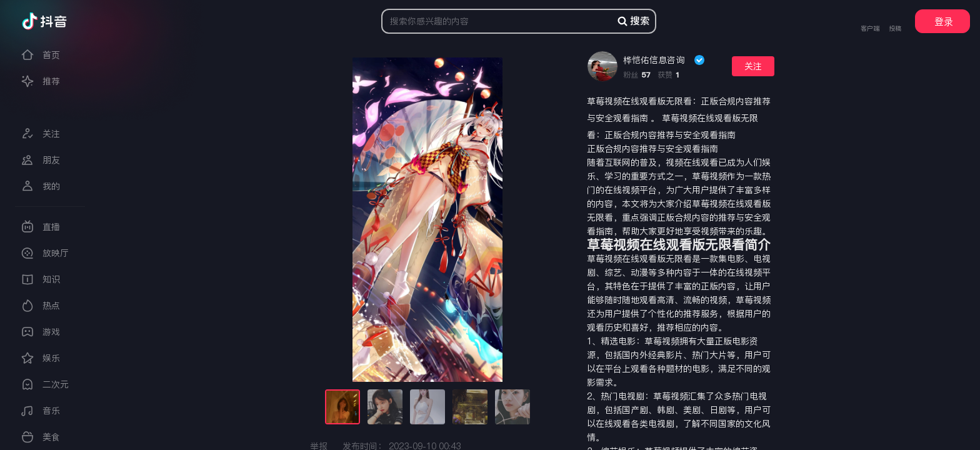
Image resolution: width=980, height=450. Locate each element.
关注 (753, 66)
